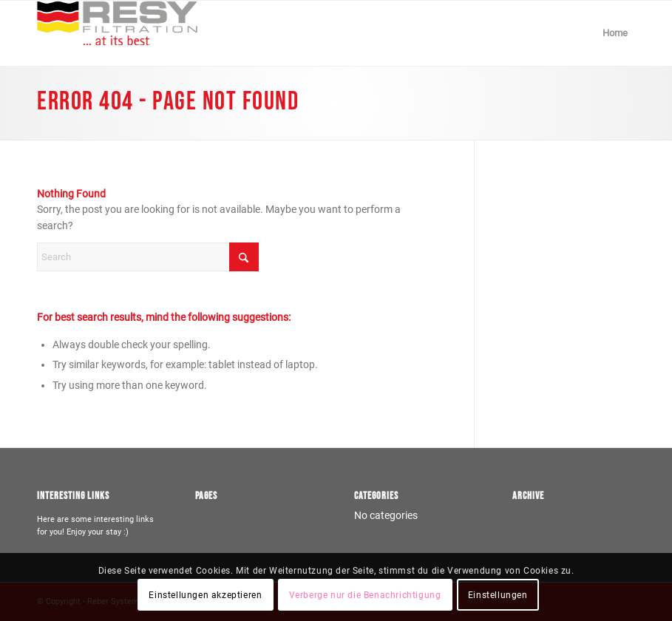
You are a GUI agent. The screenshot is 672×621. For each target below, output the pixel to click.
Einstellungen (498, 595)
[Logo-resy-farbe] (117, 33)
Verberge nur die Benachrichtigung (365, 595)
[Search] (148, 257)
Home (615, 33)
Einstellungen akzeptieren (205, 595)
